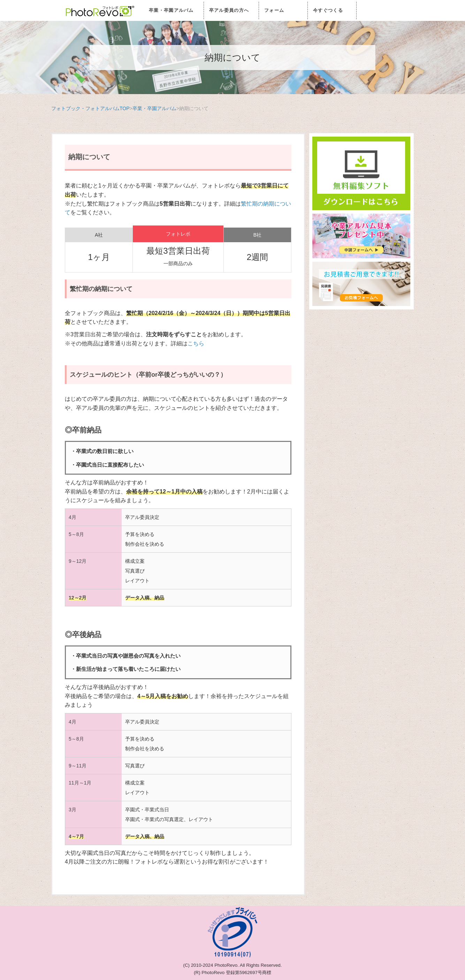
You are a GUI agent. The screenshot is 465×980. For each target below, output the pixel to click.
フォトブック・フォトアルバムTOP (90, 108)
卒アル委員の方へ (229, 10)
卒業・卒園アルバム (171, 10)
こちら (196, 343)
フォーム (274, 10)
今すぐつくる (328, 10)
